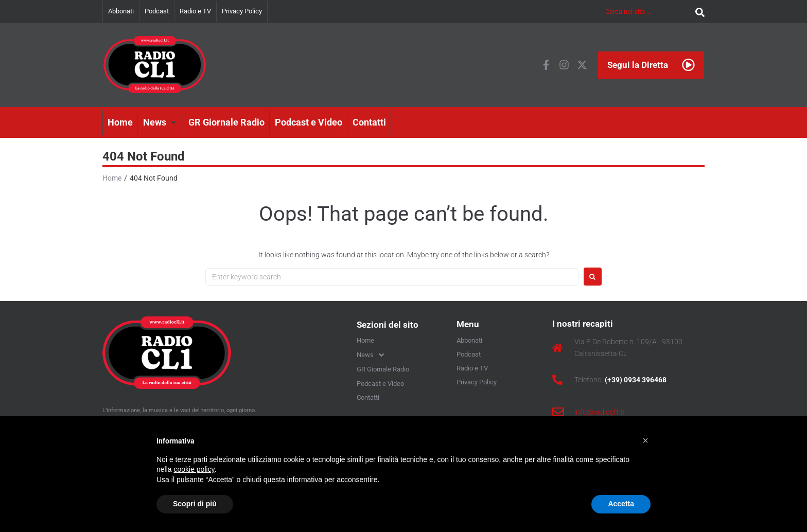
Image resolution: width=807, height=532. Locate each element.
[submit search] (697, 12)
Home (112, 178)
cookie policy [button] (194, 469)
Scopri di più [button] (195, 504)
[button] (161, 122)
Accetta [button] (621, 504)
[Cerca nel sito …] (648, 12)
